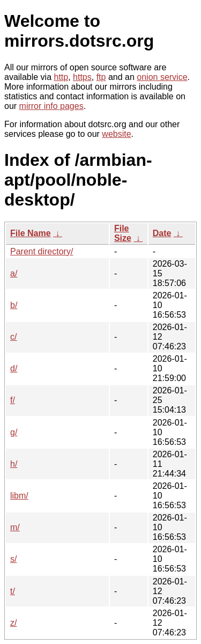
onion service (162, 77)
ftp (101, 77)
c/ (13, 337)
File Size (123, 233)
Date (162, 233)
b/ (14, 305)
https (82, 77)
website (116, 134)
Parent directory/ (42, 251)
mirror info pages (51, 106)
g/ (14, 432)
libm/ (19, 496)
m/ (15, 527)
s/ (13, 559)
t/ (13, 591)
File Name (31, 233)
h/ (14, 464)
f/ (13, 400)
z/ (13, 623)
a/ (14, 273)
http (61, 77)
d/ (14, 368)
